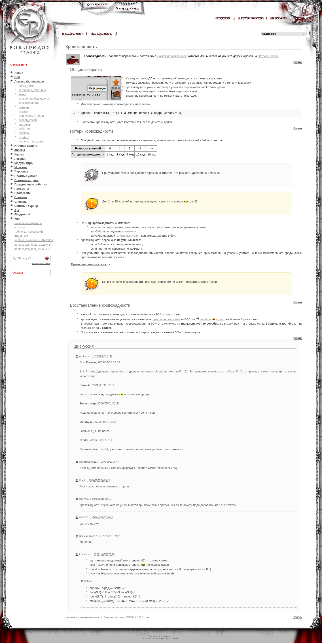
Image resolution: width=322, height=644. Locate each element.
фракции (24, 133)
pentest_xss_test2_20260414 (33, 245)
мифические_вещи (31, 116)
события (24, 129)
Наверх (298, 617)
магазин (24, 112)
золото (220, 319)
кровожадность (29, 103)
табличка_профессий (29, 232)
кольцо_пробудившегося (35, 99)
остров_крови (28, 120)
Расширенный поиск (41, 264)
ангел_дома (26, 86)
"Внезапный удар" (128, 236)
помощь (20, 227)
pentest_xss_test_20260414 (32, 249)
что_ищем (21, 236)
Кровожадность (81, 47)
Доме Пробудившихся (172, 56)
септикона (129, 231)
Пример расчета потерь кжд (90, 264)
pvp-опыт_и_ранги (31, 141)
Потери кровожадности (92, 131)
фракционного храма (166, 319)
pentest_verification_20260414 (34, 240)
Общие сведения (86, 70)
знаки (22, 94)
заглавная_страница (32, 90)
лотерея (24, 107)
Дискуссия (84, 346)
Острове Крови (268, 56)
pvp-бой (24, 137)
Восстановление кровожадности (100, 305)
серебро (205, 319)
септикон (24, 124)
